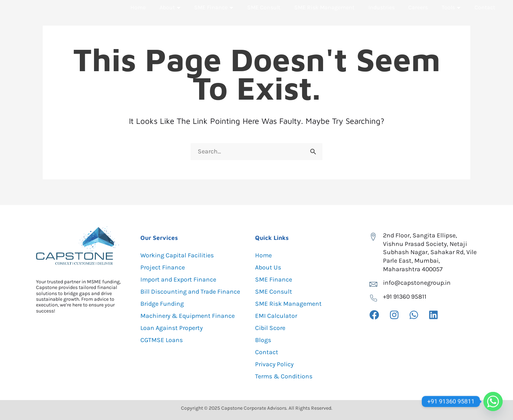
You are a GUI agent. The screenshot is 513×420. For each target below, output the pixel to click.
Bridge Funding (163, 304)
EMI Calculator (276, 316)
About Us (268, 267)
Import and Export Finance (179, 279)
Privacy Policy (274, 364)
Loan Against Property (172, 328)
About (170, 21)
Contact (485, 21)
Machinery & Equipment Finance (188, 316)
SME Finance (214, 21)
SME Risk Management (325, 21)
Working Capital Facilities (177, 255)
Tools (452, 21)
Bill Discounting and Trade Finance (191, 292)
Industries (382, 21)
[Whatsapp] (493, 401)
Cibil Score (271, 328)
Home (138, 21)
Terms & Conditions (284, 376)
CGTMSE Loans (162, 340)
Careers (418, 21)
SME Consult (264, 21)
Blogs (263, 340)
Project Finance (163, 267)
